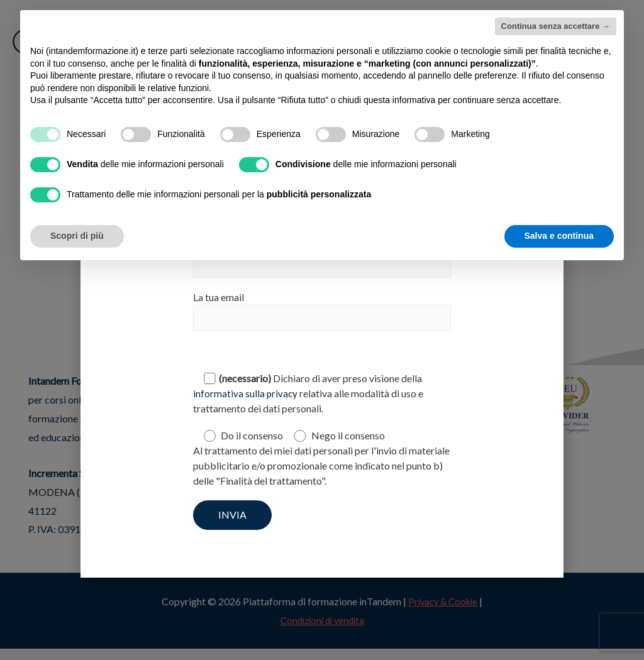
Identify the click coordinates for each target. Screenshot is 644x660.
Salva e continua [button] (559, 236)
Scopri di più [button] (77, 236)
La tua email (322, 313)
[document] (322, 330)
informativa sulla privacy (246, 395)
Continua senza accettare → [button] (556, 26)
